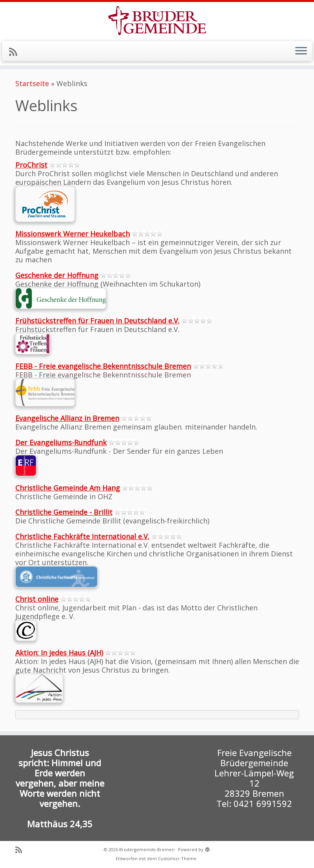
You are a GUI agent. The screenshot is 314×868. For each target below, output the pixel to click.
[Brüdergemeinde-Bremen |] (157, 21)
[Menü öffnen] (301, 51)
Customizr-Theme (177, 858)
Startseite (32, 83)
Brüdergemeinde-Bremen (147, 849)
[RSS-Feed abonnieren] (15, 52)
